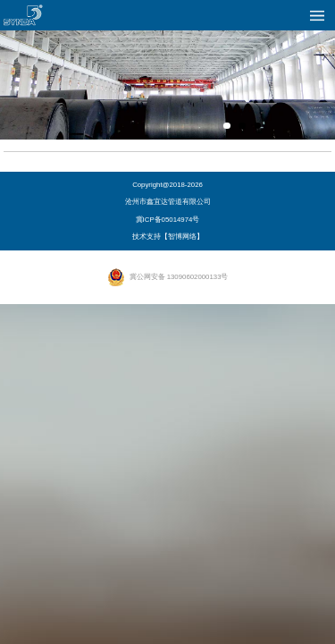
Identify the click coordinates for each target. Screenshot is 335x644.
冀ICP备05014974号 (168, 220)
